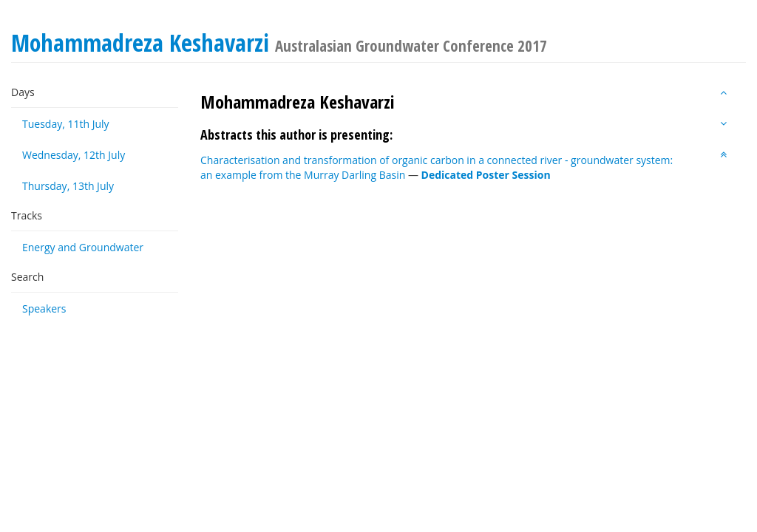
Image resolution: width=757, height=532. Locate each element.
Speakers (44, 308)
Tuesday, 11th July (66, 124)
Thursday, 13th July (68, 186)
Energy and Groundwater (83, 247)
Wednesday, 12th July (74, 155)
